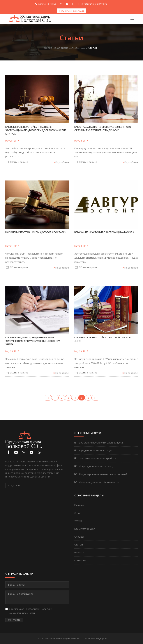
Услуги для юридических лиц (93, 466)
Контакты (80, 560)
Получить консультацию (72, 11)
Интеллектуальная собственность (97, 482)
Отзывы (79, 537)
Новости (79, 552)
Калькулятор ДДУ (85, 529)
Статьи (79, 545)
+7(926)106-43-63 (47, 4)
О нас (78, 513)
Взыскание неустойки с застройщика (99, 443)
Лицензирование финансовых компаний (101, 474)
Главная (79, 505)
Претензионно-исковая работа (95, 458)
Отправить (14, 620)
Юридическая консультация (93, 450)
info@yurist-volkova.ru (94, 4)
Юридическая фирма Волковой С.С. (64, 48)
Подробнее (14, 485)
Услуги (78, 521)
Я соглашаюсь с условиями (29, 611)
